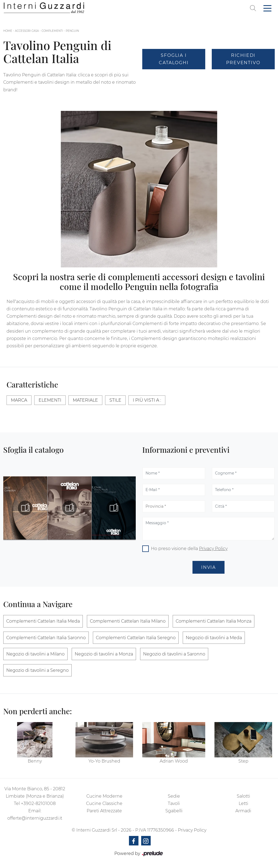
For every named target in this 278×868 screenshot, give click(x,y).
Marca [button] (19, 400)
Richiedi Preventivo (243, 59)
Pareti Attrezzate (104, 811)
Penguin (72, 31)
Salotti (243, 796)
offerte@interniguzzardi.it (35, 818)
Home (8, 31)
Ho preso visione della (189, 549)
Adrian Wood (174, 761)
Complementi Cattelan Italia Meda (43, 621)
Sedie (174, 796)
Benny (35, 761)
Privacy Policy (213, 549)
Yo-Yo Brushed (104, 761)
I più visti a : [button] (147, 400)
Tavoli (174, 803)
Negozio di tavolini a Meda (214, 638)
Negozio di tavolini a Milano (35, 654)
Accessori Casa (27, 31)
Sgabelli (174, 811)
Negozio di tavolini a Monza (104, 654)
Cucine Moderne (104, 796)
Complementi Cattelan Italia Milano (128, 621)
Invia (208, 567)
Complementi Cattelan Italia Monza (214, 621)
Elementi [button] (50, 400)
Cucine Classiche (104, 803)
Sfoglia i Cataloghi (174, 59)
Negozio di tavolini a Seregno (37, 670)
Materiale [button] (85, 400)
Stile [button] (115, 400)
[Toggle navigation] (267, 8)
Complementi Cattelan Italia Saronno (46, 638)
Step (243, 761)
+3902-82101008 (38, 803)
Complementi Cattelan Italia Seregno (136, 638)
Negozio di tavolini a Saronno (174, 654)
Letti (243, 803)
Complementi (52, 31)
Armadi (243, 811)
